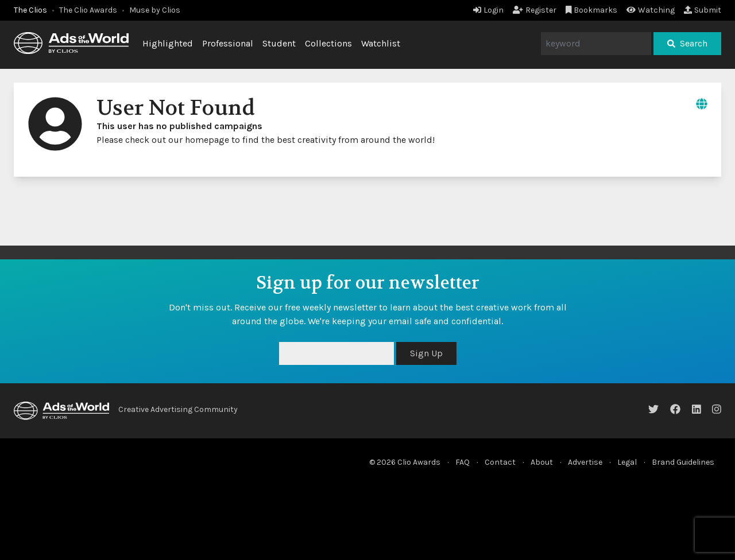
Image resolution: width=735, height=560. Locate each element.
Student (279, 43)
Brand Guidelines (683, 462)
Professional (228, 43)
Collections (328, 43)
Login (488, 10)
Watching (651, 10)
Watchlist (381, 43)
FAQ (463, 462)
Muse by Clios (155, 10)
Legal (627, 462)
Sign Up (426, 353)
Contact (500, 462)
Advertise (585, 462)
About (542, 462)
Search (687, 43)
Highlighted (168, 43)
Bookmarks (592, 10)
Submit (703, 10)
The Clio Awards (88, 10)
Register (535, 10)
